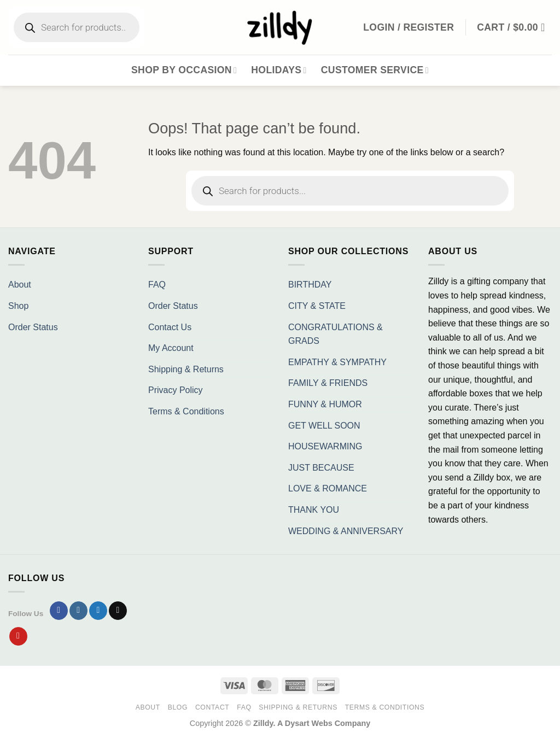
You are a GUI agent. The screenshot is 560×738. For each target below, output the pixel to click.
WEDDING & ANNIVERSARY (346, 531)
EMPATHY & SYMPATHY (337, 362)
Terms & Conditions (186, 411)
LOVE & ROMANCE (328, 488)
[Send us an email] (118, 611)
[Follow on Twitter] (98, 611)
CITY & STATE (317, 306)
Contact (212, 707)
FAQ (157, 285)
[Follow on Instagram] (78, 611)
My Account (171, 348)
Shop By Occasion (184, 70)
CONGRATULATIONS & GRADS (336, 334)
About (20, 285)
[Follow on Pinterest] (18, 636)
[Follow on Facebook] (59, 611)
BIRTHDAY (310, 285)
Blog (178, 707)
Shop (18, 306)
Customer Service (375, 70)
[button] (514, 27)
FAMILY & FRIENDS (328, 383)
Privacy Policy (176, 390)
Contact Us (170, 327)
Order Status (33, 327)
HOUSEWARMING (325, 446)
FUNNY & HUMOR (325, 404)
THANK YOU (314, 510)
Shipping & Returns (186, 369)
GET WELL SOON (324, 426)
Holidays (279, 70)
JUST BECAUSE (321, 468)
